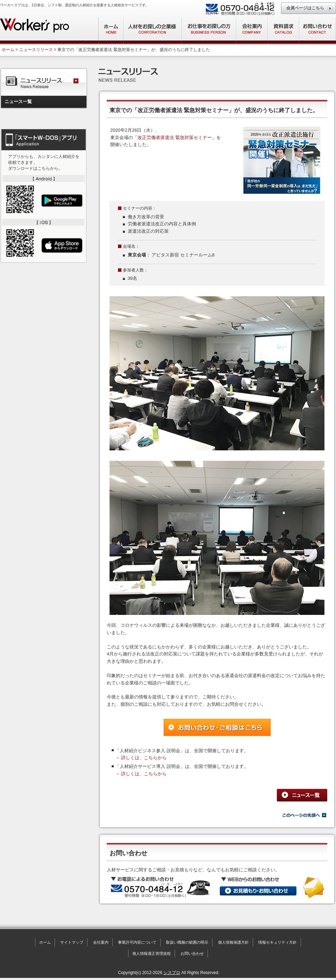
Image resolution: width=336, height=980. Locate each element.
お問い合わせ (192, 953)
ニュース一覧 (18, 101)
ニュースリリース (36, 50)
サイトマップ (72, 942)
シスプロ (172, 973)
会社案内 (101, 942)
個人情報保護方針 (233, 942)
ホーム (8, 50)
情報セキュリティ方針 (278, 942)
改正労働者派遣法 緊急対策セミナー (175, 137)
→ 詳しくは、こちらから (141, 758)
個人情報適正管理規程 (152, 953)
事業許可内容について (137, 942)
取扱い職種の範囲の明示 (187, 942)
